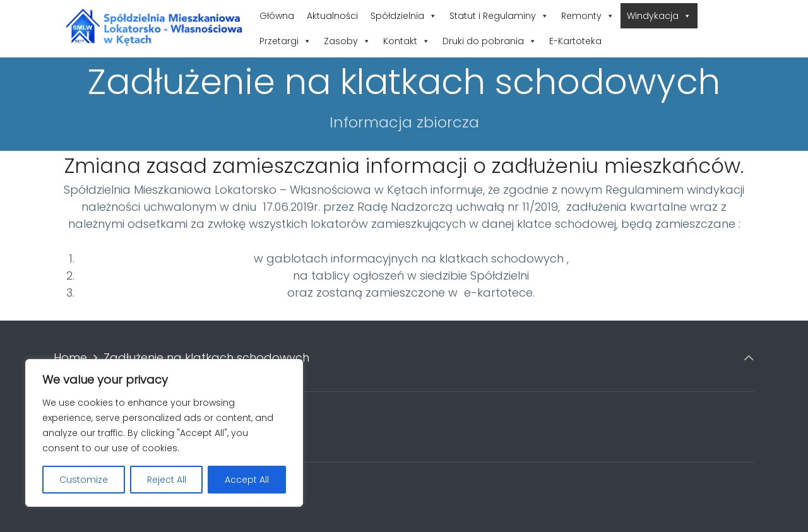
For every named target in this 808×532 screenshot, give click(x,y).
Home (70, 358)
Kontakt (407, 41)
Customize (84, 480)
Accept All (247, 480)
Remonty (588, 16)
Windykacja (659, 16)
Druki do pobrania (490, 41)
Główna (277, 16)
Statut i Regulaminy (499, 16)
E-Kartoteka (575, 41)
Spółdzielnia (404, 16)
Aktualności (332, 16)
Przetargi (285, 41)
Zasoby (347, 41)
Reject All (167, 480)
